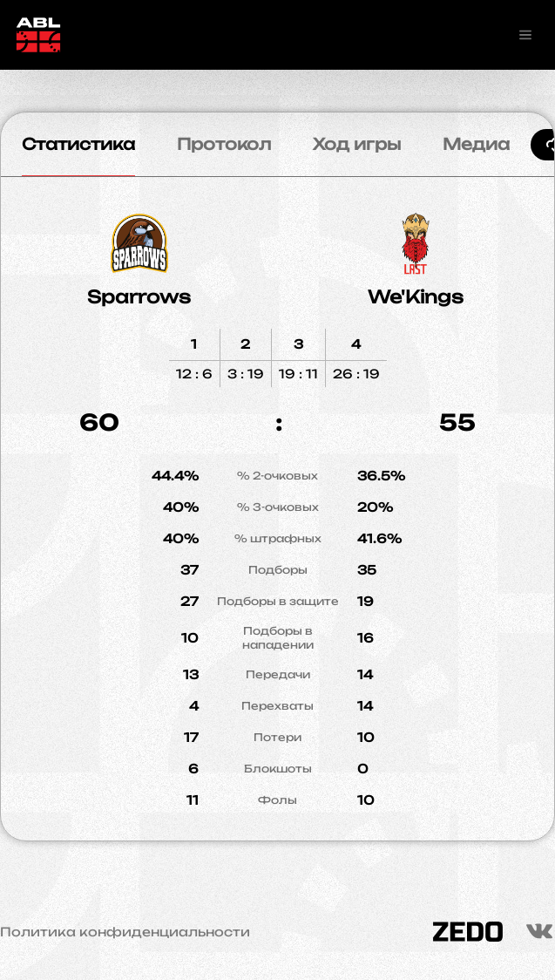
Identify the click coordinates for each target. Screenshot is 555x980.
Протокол (224, 144)
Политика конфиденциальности (125, 932)
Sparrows (139, 297)
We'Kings (416, 297)
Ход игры (357, 144)
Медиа (476, 144)
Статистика (78, 144)
